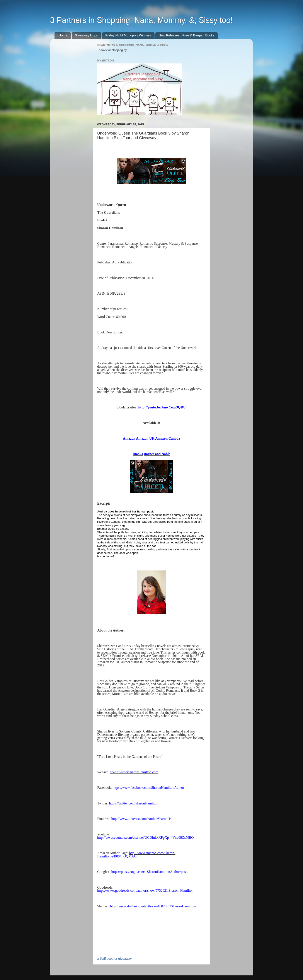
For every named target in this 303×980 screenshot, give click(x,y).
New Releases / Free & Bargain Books (186, 35)
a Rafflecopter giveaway (114, 959)
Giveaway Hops (86, 35)
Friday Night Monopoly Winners (128, 35)
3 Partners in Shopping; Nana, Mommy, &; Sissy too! (141, 20)
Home (63, 35)
